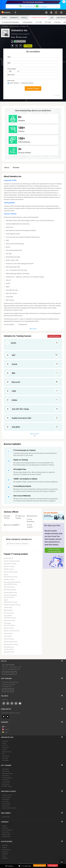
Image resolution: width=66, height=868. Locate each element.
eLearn (4, 856)
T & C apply (56, 96)
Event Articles (6, 799)
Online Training (13, 83)
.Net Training (5, 769)
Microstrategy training (10, 592)
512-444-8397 (41, 7)
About (7, 167)
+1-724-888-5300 (26, 866)
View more (33, 329)
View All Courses (54, 336)
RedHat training (8, 558)
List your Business (40, 866)
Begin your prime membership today (54, 550)
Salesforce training (9, 620)
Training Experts (27, 22)
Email (9, 63)
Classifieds (5, 854)
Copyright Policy (6, 836)
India (6, 732)
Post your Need (8, 690)
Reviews (16, 167)
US (6, 727)
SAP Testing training (10, 590)
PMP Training (6, 771)
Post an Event (6, 806)
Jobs (52, 18)
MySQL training (8, 610)
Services (4, 750)
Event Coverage (6, 797)
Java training (8, 636)
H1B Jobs (57, 22)
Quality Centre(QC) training (12, 561)
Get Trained (53, 866)
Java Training (6, 776)
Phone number (12, 69)
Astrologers (5, 858)
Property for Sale (7, 752)
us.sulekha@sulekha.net (13, 669)
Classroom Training (26, 83)
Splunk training (8, 634)
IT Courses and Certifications (10, 22)
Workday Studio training (11, 644)
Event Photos (6, 802)
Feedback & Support (9, 673)
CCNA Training (6, 782)
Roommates (14, 18)
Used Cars (5, 745)
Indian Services (6, 850)
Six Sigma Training (7, 778)
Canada (5, 729)
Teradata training (9, 579)
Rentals (24, 18)
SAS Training (6, 784)
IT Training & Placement (39, 18)
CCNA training (8, 608)
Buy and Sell (5, 747)
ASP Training (6, 780)
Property (4, 847)
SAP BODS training (9, 587)
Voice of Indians (6, 804)
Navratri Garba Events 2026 (9, 808)
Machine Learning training (11, 631)
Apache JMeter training (11, 572)
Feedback (10, 866)
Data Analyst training (10, 564)
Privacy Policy (6, 832)
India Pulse (5, 845)
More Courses (35, 435)
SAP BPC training (9, 569)
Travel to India (6, 817)
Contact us (5, 828)
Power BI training (9, 639)
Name (9, 57)
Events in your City (7, 795)
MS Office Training (7, 786)
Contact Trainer (33, 88)
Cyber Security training (10, 642)
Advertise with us (7, 834)
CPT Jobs (39, 22)
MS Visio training (9, 613)
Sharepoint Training (7, 773)
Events (5, 18)
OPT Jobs (48, 22)
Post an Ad (5, 758)
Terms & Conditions (7, 830)
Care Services (6, 756)
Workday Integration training (12, 605)
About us (4, 826)
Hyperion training (9, 628)
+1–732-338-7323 (26, 7)
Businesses (5, 852)
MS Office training (9, 567)
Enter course (11, 75)
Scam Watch (5, 760)
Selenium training (9, 652)
